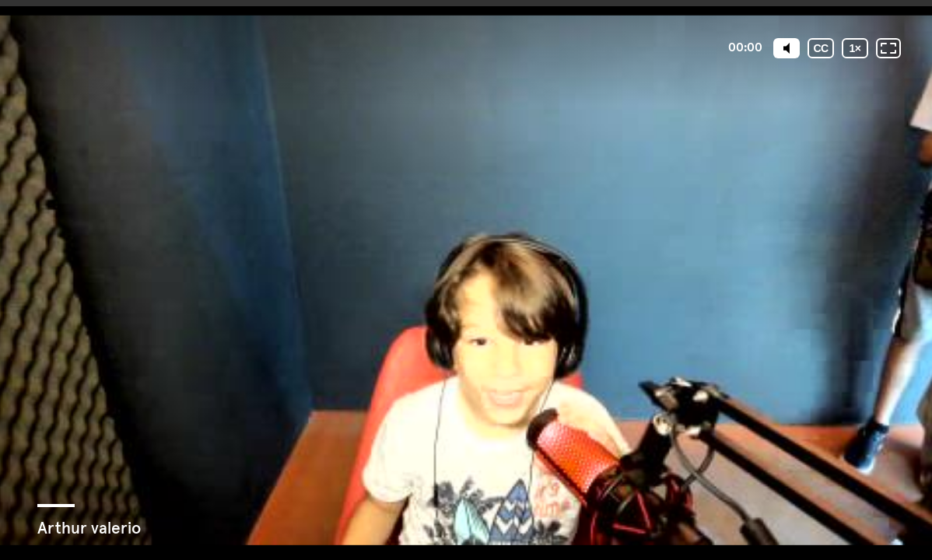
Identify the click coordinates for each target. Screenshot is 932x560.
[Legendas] (821, 48)
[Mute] (787, 48)
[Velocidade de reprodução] (855, 48)
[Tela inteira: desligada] (888, 48)
